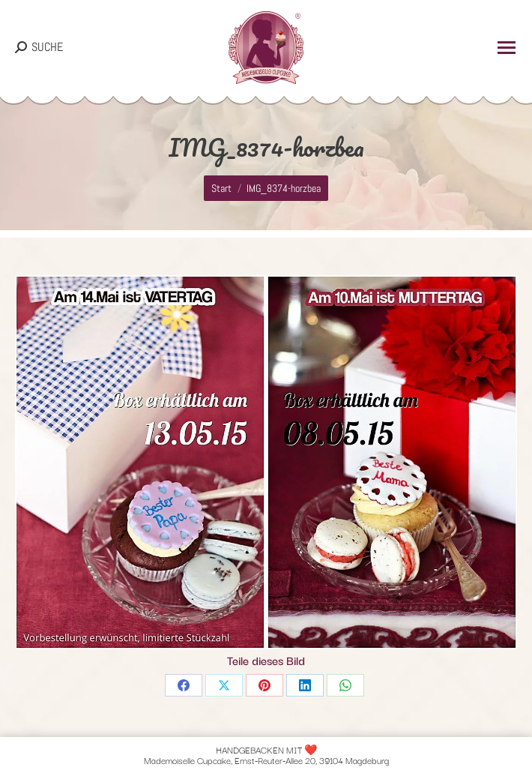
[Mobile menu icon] (507, 48)
